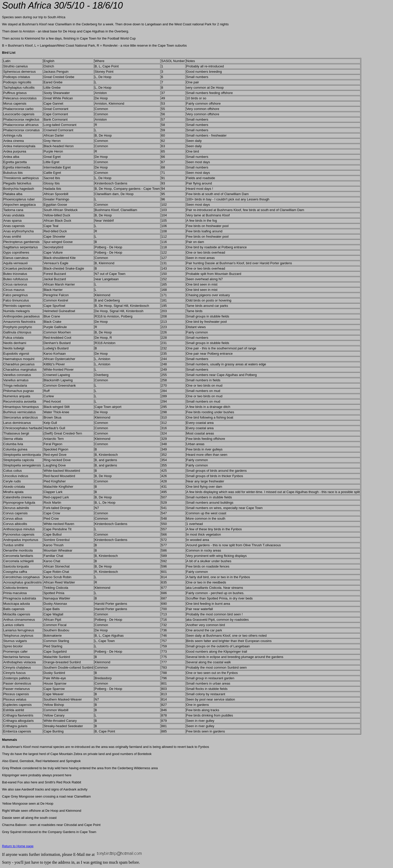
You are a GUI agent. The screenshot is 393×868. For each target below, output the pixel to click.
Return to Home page (18, 846)
